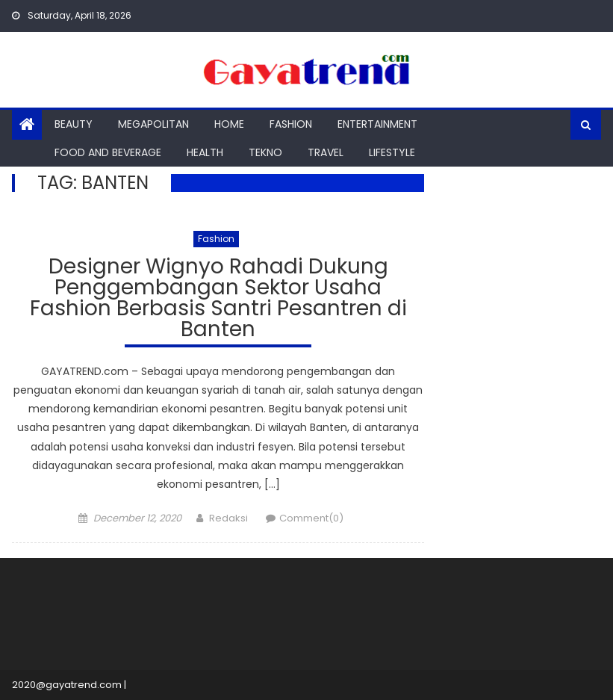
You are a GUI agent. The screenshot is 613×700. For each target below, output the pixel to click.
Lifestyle (392, 152)
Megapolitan (153, 124)
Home (229, 124)
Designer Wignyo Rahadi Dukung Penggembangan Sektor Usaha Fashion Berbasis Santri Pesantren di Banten (218, 300)
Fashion (291, 124)
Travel (326, 152)
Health (205, 152)
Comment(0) (311, 518)
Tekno (265, 152)
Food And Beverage (108, 152)
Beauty (74, 124)
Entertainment (377, 124)
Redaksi (228, 518)
